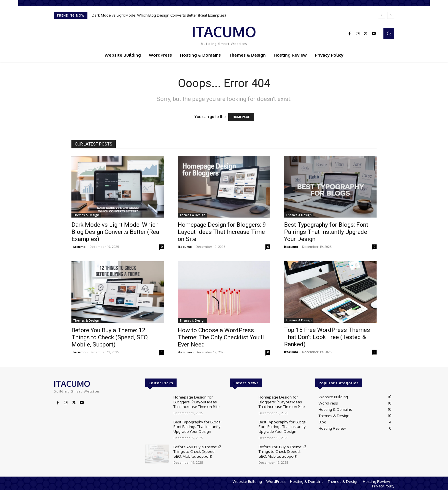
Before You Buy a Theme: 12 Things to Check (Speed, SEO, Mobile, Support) (110, 337)
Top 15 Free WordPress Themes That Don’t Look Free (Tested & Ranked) (327, 337)
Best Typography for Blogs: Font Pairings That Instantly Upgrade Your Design (326, 232)
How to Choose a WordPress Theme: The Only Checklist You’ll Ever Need (221, 337)
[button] (389, 33)
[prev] (382, 15)
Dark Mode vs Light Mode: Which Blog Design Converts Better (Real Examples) (159, 15)
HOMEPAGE (241, 117)
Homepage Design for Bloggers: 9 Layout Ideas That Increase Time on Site (222, 232)
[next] (391, 15)
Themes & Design (86, 215)
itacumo (78, 247)
